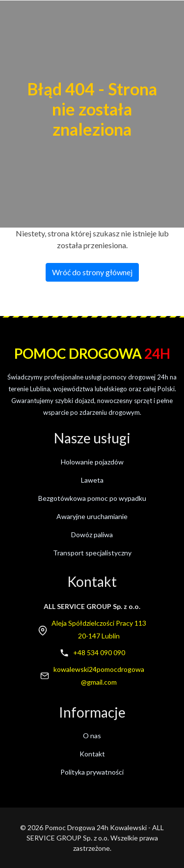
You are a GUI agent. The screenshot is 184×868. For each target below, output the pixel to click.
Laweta (92, 480)
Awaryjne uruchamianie (92, 516)
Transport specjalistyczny (92, 553)
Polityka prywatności (92, 772)
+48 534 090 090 (99, 652)
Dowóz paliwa (92, 535)
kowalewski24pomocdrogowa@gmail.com (99, 676)
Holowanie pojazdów (92, 462)
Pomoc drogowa (92, 353)
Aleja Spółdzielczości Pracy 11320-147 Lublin (99, 629)
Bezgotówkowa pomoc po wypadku (92, 498)
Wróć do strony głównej (92, 272)
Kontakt (92, 754)
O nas (92, 736)
